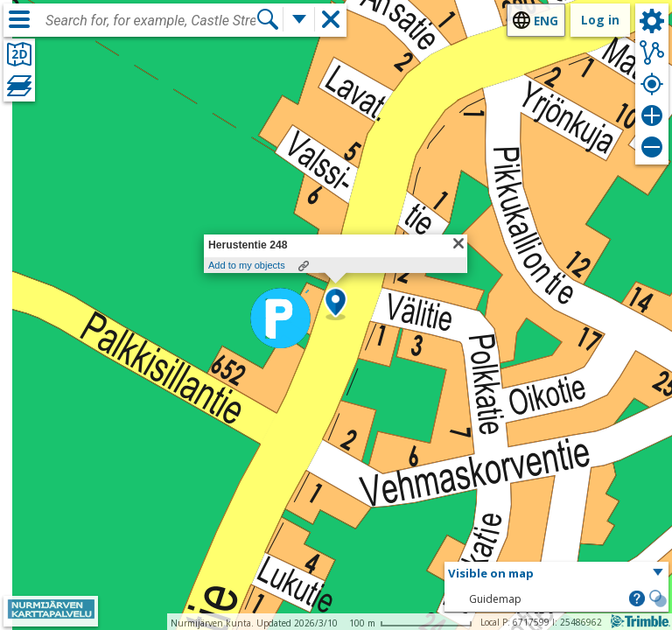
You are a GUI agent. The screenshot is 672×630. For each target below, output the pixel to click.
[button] (336, 304)
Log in (600, 20)
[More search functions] (299, 19)
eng (546, 21)
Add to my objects (247, 265)
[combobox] (150, 21)
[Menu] (19, 19)
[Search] (268, 19)
